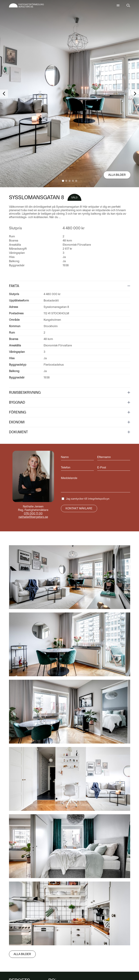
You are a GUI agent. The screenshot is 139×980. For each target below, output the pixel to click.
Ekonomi (17, 422)
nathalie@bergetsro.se (33, 517)
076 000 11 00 (33, 513)
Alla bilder (117, 175)
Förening (18, 412)
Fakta (14, 286)
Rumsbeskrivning (25, 392)
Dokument (18, 432)
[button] (63, 181)
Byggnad (17, 402)
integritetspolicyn (99, 499)
